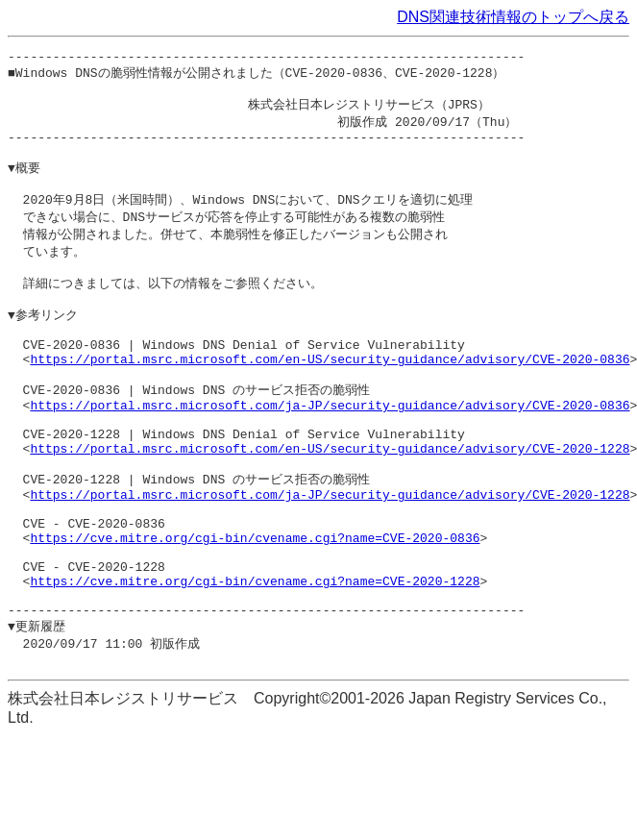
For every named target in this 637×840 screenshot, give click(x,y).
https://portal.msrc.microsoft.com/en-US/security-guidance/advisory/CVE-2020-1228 (330, 502)
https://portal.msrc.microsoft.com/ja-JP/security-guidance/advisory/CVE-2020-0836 (330, 450)
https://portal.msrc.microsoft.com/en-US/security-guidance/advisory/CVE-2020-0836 (330, 397)
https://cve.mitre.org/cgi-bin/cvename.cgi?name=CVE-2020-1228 (255, 658)
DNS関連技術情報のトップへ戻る (513, 17)
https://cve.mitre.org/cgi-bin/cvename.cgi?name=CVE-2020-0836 (255, 606)
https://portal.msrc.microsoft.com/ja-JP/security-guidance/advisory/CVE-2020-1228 (330, 555)
